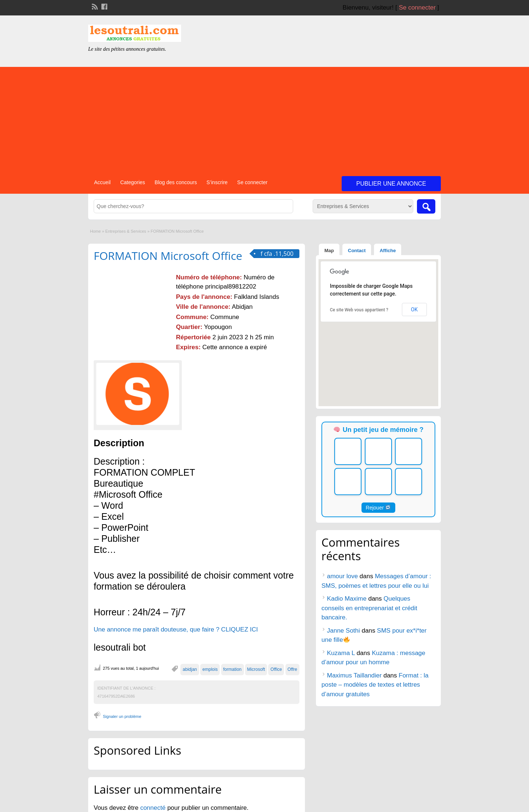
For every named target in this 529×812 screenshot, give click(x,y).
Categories (133, 182)
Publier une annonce (391, 184)
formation (233, 669)
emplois (210, 669)
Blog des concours (176, 182)
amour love (342, 576)
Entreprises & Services (126, 231)
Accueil (102, 182)
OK (414, 310)
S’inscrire (217, 182)
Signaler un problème (122, 716)
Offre (292, 669)
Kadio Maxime (347, 599)
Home (95, 231)
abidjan (190, 669)
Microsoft (256, 669)
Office (276, 669)
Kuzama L (341, 653)
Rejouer (378, 508)
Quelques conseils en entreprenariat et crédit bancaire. (369, 608)
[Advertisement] (264, 118)
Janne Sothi (343, 631)
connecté (154, 808)
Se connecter (417, 8)
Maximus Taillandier (354, 675)
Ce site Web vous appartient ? (359, 310)
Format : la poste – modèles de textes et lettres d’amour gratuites (375, 685)
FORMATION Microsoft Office (168, 256)
